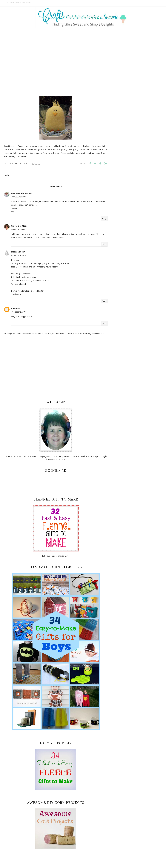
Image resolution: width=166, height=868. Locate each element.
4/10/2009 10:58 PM (19, 255)
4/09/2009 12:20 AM (19, 197)
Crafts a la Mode (19, 226)
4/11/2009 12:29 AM (19, 312)
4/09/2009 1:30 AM (18, 229)
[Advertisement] (83, 60)
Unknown (16, 308)
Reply (104, 218)
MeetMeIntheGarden (21, 193)
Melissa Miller (18, 252)
